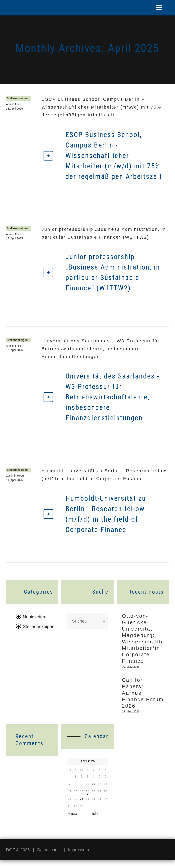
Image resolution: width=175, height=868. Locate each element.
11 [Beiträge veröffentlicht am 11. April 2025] (94, 791)
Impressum (78, 857)
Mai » (95, 821)
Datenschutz (49, 857)
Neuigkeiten (35, 617)
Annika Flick (14, 105)
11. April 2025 (15, 480)
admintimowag (15, 476)
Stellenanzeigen (17, 99)
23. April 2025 (15, 109)
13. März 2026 (131, 719)
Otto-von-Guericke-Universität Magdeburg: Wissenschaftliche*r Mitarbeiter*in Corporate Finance (143, 641)
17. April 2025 (15, 239)
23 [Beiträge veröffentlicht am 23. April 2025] (81, 806)
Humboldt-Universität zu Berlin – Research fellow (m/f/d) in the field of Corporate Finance (104, 475)
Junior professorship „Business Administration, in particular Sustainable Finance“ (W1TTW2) (104, 233)
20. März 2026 (131, 671)
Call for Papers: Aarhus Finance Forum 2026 (139, 699)
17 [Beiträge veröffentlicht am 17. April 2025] (87, 799)
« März (73, 821)
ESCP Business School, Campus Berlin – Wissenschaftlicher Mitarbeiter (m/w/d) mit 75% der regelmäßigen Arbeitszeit (101, 107)
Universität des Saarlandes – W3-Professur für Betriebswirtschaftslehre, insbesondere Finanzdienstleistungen (101, 349)
